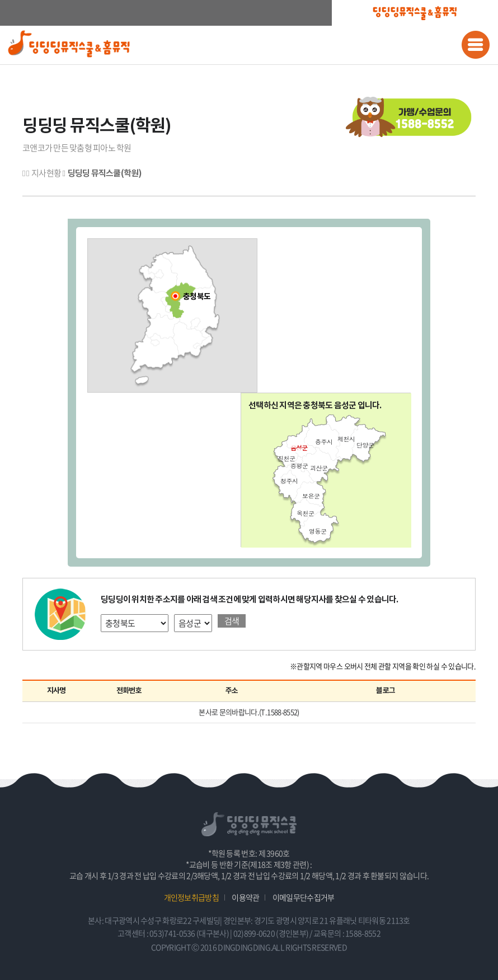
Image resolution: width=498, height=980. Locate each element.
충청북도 (197, 297)
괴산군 (319, 468)
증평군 (299, 466)
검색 (232, 621)
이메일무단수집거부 (304, 897)
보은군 (311, 496)
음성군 (299, 448)
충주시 (324, 442)
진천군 (286, 458)
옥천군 (305, 513)
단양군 (365, 445)
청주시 (289, 481)
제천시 (346, 439)
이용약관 (245, 897)
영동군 (318, 531)
